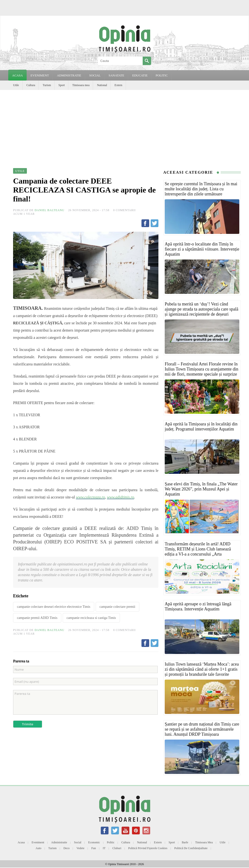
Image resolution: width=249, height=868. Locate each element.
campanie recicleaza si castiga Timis (91, 618)
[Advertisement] (124, 126)
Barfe (185, 842)
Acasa (17, 75)
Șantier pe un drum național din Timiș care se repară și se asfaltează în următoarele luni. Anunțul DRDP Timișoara (202, 729)
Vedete (81, 848)
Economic (94, 842)
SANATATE (116, 75)
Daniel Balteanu (50, 210)
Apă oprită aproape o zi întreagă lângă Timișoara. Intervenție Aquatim (198, 606)
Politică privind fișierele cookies (148, 848)
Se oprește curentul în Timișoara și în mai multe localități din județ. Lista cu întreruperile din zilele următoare (201, 189)
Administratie (59, 842)
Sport (62, 85)
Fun (94, 848)
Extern (118, 85)
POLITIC (162, 75)
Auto (39, 848)
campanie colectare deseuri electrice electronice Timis (54, 607)
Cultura (31, 85)
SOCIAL (95, 75)
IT (104, 848)
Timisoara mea (81, 85)
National (102, 85)
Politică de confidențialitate (191, 848)
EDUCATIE (140, 75)
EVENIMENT (40, 75)
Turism (47, 85)
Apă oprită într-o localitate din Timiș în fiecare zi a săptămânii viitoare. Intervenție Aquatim (202, 249)
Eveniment (38, 842)
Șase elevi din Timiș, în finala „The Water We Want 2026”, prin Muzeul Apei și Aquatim (201, 489)
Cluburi (117, 848)
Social (78, 842)
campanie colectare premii (117, 607)
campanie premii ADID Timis (37, 618)
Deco (66, 848)
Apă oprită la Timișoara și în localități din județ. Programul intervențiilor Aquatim (201, 427)
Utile (16, 85)
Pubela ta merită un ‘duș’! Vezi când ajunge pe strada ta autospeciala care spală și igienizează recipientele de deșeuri (202, 309)
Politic (111, 842)
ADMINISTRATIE (69, 75)
